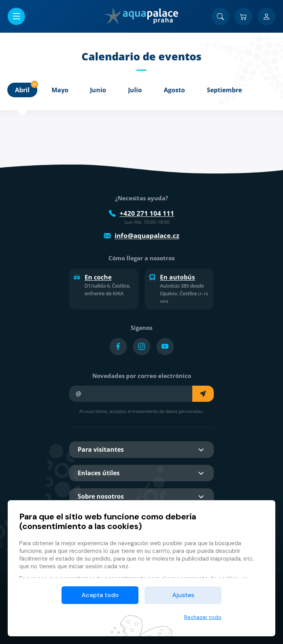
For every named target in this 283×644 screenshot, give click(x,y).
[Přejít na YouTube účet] (165, 347)
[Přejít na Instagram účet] (142, 347)
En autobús (172, 277)
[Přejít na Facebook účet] (118, 347)
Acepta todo (100, 595)
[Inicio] (141, 16)
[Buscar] (220, 17)
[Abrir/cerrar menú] (16, 16)
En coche (93, 277)
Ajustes (183, 595)
